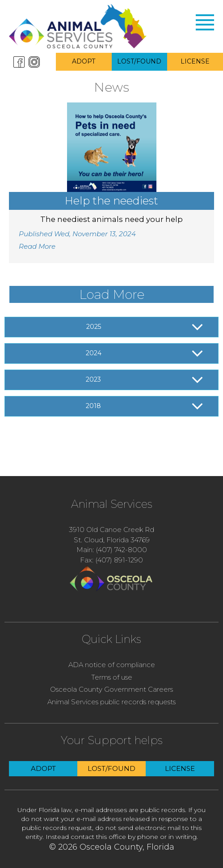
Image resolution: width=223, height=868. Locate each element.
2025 (94, 327)
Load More (112, 294)
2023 (93, 379)
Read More (37, 246)
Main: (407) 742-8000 (112, 550)
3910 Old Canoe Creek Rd (111, 530)
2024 (94, 353)
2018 (93, 406)
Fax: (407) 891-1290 (111, 560)
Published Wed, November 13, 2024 (77, 234)
